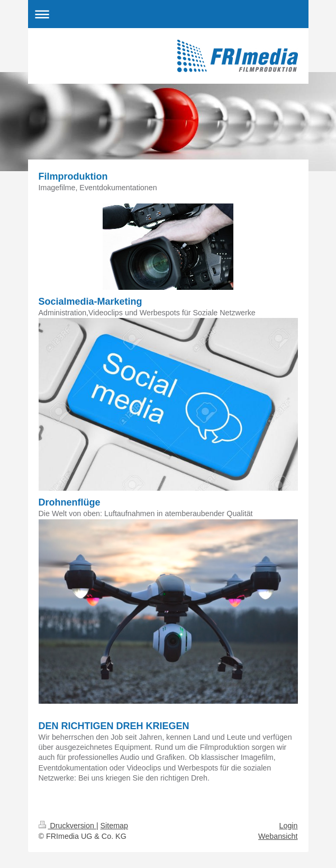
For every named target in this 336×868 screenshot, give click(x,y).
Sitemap (114, 826)
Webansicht (278, 836)
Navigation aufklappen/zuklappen (168, 14)
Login (289, 826)
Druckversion (67, 826)
